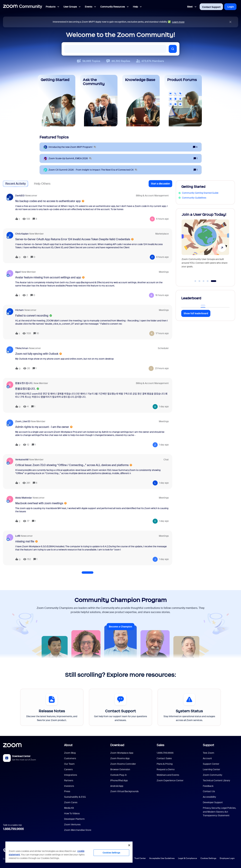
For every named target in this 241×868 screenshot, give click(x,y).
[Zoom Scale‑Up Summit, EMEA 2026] (70, 158)
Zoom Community (213, 775)
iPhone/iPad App (119, 780)
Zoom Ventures (72, 824)
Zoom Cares (71, 802)
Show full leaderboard (196, 313)
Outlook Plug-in (118, 775)
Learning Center (211, 769)
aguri (18, 272)
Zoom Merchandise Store (78, 830)
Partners (69, 780)
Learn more (178, 22)
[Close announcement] (230, 22)
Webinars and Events (168, 775)
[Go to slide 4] (208, 281)
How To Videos (72, 813)
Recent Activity (15, 184)
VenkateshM (22, 460)
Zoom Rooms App (120, 758)
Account (207, 758)
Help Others (42, 184)
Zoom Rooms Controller (123, 764)
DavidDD (20, 196)
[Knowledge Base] (141, 101)
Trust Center (140, 858)
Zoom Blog (70, 753)
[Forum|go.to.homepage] (23, 7)
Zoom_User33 (23, 421)
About (68, 745)
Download (117, 745)
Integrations (71, 775)
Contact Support (211, 7)
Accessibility (209, 797)
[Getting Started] (57, 101)
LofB (18, 536)
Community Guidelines (194, 198)
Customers (70, 758)
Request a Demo (166, 769)
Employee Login (227, 858)
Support (208, 745)
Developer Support (213, 802)
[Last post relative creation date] (162, 219)
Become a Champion (120, 627)
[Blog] (5, 850)
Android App (117, 786)
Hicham (19, 310)
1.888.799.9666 (13, 829)
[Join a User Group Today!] (205, 246)
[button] (160, 184)
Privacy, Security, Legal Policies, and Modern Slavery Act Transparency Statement (219, 812)
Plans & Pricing (165, 764)
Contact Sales (164, 758)
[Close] (129, 845)
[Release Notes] (52, 707)
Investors (69, 786)
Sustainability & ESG (75, 797)
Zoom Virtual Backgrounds (124, 791)
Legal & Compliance (188, 858)
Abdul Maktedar (24, 498)
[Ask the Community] (99, 101)
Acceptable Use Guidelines (162, 858)
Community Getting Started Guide (200, 193)
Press (67, 791)
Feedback (208, 786)
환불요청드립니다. (24, 383)
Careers (68, 769)
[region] (69, 852)
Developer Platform (74, 819)
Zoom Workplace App (122, 753)
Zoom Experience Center (170, 780)
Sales (160, 745)
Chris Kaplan (22, 234)
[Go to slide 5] (213, 281)
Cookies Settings (208, 858)
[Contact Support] (121, 707)
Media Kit (69, 808)
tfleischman (22, 348)
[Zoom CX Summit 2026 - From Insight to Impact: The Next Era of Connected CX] (93, 170)
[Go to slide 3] (204, 281)
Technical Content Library (216, 780)
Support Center (211, 764)
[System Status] (189, 707)
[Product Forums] (183, 101)
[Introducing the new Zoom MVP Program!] (72, 147)
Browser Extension (120, 769)
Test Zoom (209, 753)
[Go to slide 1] (195, 281)
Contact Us (209, 791)
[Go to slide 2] (199, 281)
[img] (230, 22)
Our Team (69, 764)
